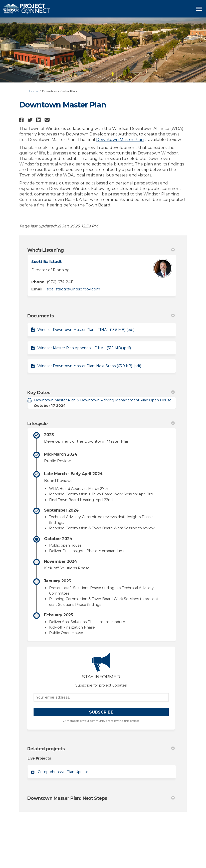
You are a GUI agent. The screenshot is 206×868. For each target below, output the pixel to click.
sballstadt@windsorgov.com (73, 289)
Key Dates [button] (101, 393)
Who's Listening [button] (101, 250)
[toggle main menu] (199, 9)
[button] (22, 120)
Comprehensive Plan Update (63, 772)
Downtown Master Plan (120, 140)
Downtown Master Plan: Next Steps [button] (101, 798)
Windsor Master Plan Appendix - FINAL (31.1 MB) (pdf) (84, 348)
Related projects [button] (101, 749)
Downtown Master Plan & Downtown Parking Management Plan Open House (103, 400)
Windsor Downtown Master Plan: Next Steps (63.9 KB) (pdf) (89, 366)
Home (34, 91)
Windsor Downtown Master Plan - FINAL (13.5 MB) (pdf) (86, 330)
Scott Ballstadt (46, 262)
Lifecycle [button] (101, 424)
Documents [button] (101, 316)
